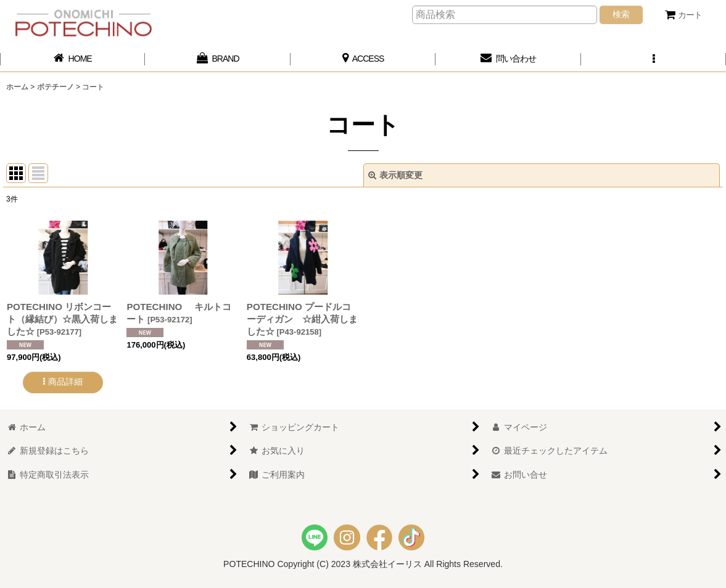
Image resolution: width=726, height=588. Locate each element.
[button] (654, 59)
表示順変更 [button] (395, 175)
